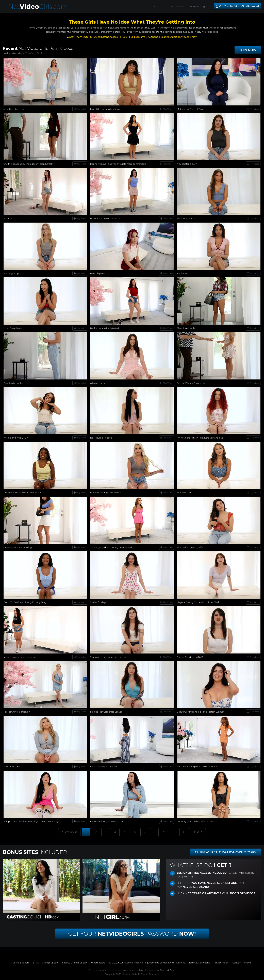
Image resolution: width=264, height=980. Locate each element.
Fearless (8, 219)
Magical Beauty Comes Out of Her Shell (198, 602)
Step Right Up (11, 273)
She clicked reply (186, 328)
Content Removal (242, 963)
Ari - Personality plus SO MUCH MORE (197, 767)
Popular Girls (177, 6)
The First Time (184, 493)
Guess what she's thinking (18, 547)
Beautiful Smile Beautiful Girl (106, 219)
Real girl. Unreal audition (17, 712)
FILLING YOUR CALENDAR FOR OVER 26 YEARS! (226, 852)
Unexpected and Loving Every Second (24, 493)
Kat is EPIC (183, 273)
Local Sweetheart (13, 328)
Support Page (168, 970)
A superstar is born (187, 164)
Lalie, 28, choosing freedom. (105, 109)
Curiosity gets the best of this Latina (196, 821)
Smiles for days (98, 602)
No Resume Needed (101, 438)
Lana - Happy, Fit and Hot (104, 767)
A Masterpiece (98, 383)
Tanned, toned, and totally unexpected (111, 547)
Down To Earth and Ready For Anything (25, 602)
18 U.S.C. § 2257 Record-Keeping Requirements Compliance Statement (147, 963)
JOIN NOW (248, 50)
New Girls (159, 6)
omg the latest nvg (14, 109)
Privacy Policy (221, 963)
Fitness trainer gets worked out (107, 821)
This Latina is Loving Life (190, 547)
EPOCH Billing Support (46, 963)
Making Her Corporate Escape (106, 712)
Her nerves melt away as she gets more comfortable (118, 164)
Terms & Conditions (199, 963)
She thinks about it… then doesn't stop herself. (28, 164)
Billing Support (21, 963)
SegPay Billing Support (75, 963)
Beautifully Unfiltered (15, 383)
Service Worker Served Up (191, 383)
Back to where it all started (104, 328)
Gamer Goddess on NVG (190, 657)
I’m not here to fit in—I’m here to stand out (200, 438)
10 (184, 832)
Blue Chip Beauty (100, 273)
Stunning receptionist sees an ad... (109, 657)
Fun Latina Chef (12, 767)
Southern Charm (186, 219)
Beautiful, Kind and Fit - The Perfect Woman (201, 712)
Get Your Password (132, 934)
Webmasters (98, 963)
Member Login (198, 6)
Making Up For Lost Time (190, 109)
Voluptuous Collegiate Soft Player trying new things (31, 821)
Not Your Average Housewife (105, 493)
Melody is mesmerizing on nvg (20, 657)
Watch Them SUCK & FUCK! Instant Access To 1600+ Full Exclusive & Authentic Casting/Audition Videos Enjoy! (132, 37)
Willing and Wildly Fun (16, 438)
